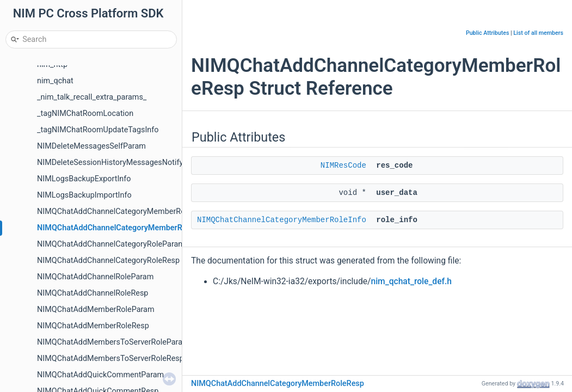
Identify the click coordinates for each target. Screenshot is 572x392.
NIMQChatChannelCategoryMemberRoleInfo (282, 220)
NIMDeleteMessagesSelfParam (91, 146)
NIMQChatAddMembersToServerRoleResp (110, 359)
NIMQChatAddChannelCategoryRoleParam (111, 244)
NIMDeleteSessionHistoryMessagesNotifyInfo (117, 163)
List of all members (538, 33)
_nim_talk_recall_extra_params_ (92, 97)
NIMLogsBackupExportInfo (84, 179)
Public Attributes (488, 33)
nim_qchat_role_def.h (411, 281)
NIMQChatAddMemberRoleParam (96, 310)
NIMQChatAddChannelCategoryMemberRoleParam (125, 212)
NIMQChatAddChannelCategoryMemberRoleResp (124, 228)
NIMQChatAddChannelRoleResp (93, 293)
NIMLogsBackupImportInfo (84, 195)
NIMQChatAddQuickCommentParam (100, 375)
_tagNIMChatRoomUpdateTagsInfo (98, 130)
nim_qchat (55, 81)
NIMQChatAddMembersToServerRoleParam (113, 342)
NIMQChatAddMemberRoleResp (93, 326)
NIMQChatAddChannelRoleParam (95, 277)
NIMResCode (343, 166)
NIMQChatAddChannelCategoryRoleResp (108, 261)
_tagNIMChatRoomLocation (85, 114)
